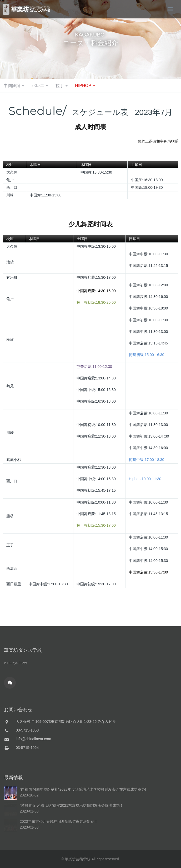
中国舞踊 (14, 86)
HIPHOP (85, 86)
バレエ (40, 86)
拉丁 (62, 86)
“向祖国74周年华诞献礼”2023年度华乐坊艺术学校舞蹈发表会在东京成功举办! (83, 839)
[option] (91, 39)
